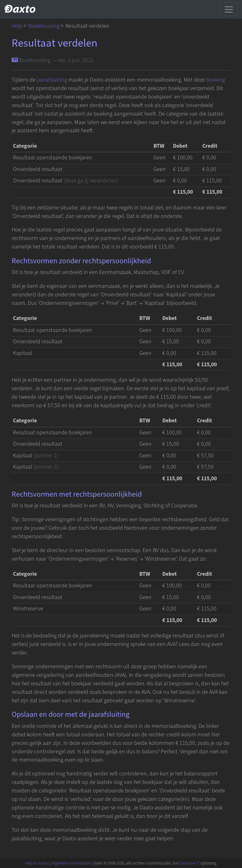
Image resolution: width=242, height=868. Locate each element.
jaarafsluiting (52, 80)
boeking (216, 80)
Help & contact (37, 863)
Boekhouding (44, 26)
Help (17, 26)
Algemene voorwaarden (71, 863)
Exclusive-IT (190, 863)
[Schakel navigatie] (229, 9)
